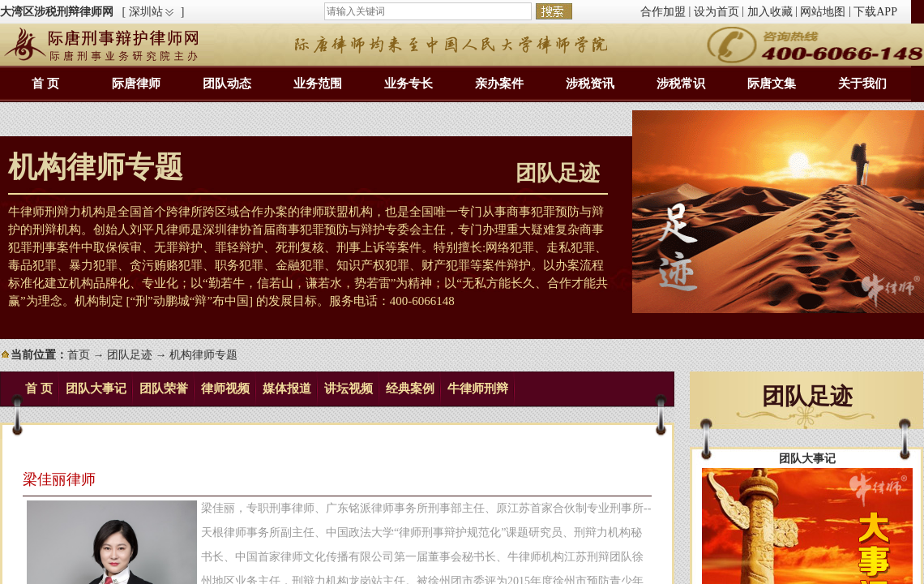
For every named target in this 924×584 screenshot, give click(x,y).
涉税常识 (681, 84)
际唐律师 (136, 84)
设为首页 (717, 12)
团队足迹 (130, 355)
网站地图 (823, 12)
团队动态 (227, 84)
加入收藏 (770, 12)
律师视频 (225, 389)
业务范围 (318, 84)
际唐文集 (772, 84)
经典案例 (410, 389)
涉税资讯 (590, 84)
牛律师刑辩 (478, 389)
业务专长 (409, 84)
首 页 (45, 84)
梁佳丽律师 (59, 479)
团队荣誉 (164, 389)
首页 (79, 355)
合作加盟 (663, 12)
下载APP (875, 12)
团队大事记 (96, 389)
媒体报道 (287, 389)
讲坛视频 (349, 389)
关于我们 (862, 84)
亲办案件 (499, 84)
